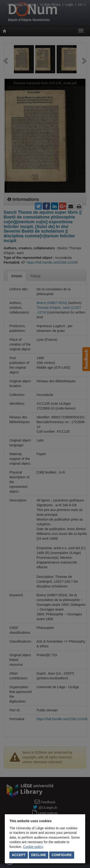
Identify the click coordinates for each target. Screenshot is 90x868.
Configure (62, 855)
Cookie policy (33, 847)
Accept (19, 855)
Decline (39, 855)
